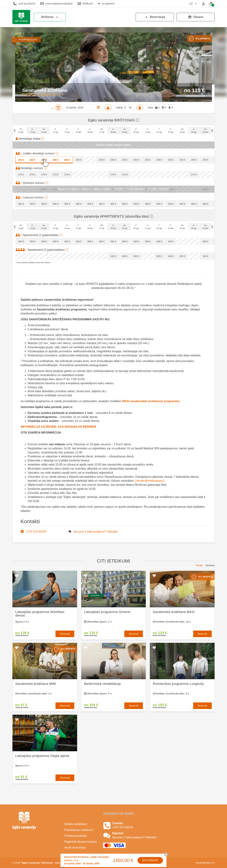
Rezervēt (65, 634)
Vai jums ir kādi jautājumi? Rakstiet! (96, 532)
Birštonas (50, 17)
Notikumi (85, 4)
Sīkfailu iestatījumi (76, 824)
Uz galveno (106, 4)
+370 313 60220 (24, 4)
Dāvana (196, 17)
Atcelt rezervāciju (75, 848)
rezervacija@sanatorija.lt (56, 4)
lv (193, 3)
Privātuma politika (76, 836)
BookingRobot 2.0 (205, 863)
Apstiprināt (150, 860)
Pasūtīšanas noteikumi (79, 830)
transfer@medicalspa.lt (150, 481)
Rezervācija (155, 17)
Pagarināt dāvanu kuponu (81, 842)
